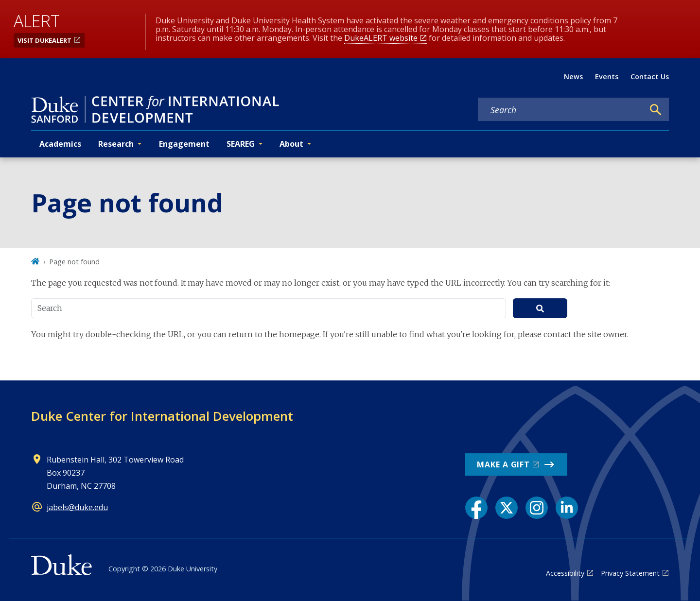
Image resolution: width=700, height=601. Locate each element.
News (573, 77)
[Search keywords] (561, 110)
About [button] (291, 144)
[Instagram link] (537, 508)
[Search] (656, 110)
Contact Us (650, 77)
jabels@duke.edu (77, 507)
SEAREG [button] (241, 144)
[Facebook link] (476, 508)
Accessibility (565, 573)
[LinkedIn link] (567, 508)
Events (607, 77)
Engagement (184, 144)
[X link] (507, 508)
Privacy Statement (630, 573)
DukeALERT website (381, 38)
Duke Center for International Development (162, 416)
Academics (60, 144)
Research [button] (116, 144)
